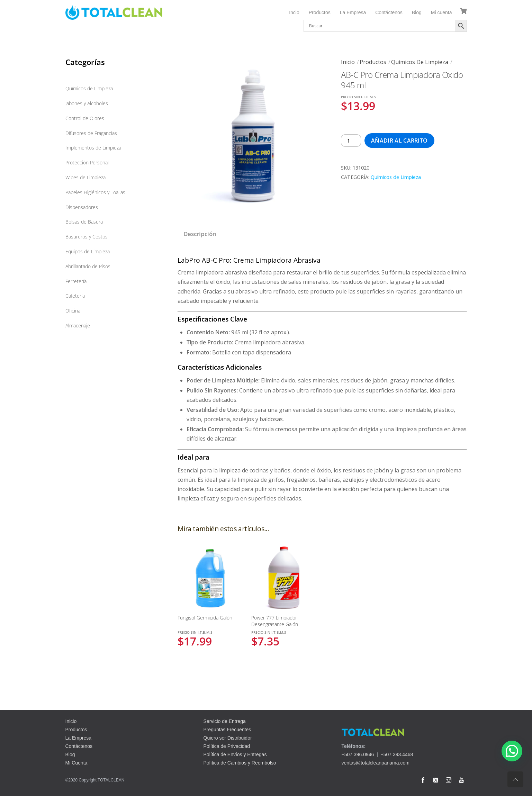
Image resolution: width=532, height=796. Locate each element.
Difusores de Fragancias (91, 133)
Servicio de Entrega (225, 721)
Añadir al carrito (399, 141)
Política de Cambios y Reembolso (240, 763)
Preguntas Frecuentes (227, 730)
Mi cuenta (441, 12)
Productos (320, 12)
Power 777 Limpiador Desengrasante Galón (275, 621)
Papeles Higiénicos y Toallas (95, 192)
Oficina (73, 311)
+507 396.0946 (358, 754)
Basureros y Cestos (87, 237)
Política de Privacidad (227, 746)
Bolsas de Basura (84, 222)
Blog (417, 12)
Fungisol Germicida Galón (205, 618)
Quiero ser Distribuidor (228, 738)
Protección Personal (87, 162)
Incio (294, 12)
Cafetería (75, 296)
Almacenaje (78, 325)
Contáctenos (389, 12)
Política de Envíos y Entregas (235, 754)
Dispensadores (82, 207)
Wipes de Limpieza (85, 177)
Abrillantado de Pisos (88, 266)
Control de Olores (85, 118)
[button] (512, 751)
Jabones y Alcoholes (87, 103)
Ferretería (76, 281)
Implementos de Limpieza (93, 148)
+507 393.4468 (397, 754)
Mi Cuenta (76, 763)
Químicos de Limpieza (420, 62)
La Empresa (353, 12)
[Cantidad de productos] (351, 141)
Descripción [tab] (200, 234)
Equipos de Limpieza (88, 251)
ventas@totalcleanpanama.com (376, 763)
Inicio (348, 62)
